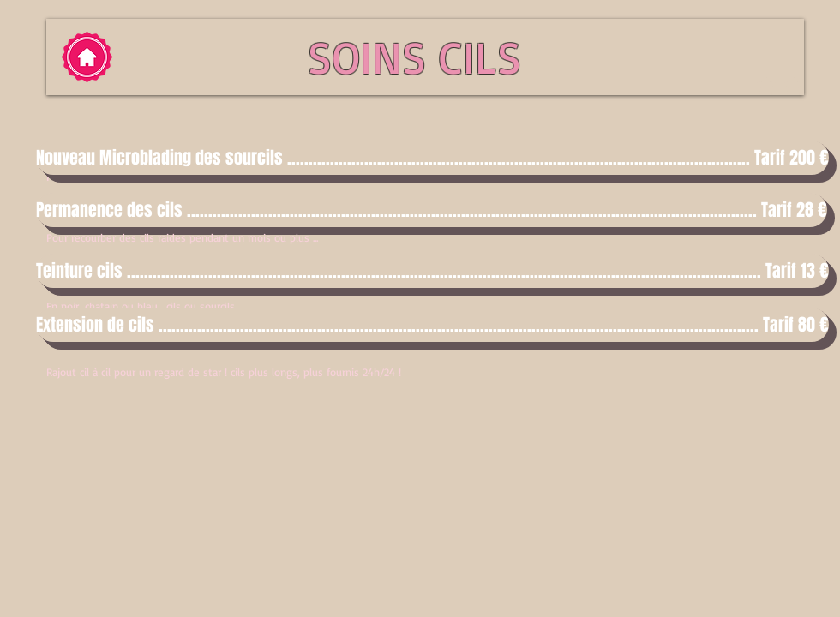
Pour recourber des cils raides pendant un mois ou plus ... (182, 237)
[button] (420, 158)
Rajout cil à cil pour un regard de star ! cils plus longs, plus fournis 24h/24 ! (224, 372)
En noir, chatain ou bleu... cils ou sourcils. (141, 306)
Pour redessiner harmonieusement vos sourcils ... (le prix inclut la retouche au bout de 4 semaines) (284, 177)
